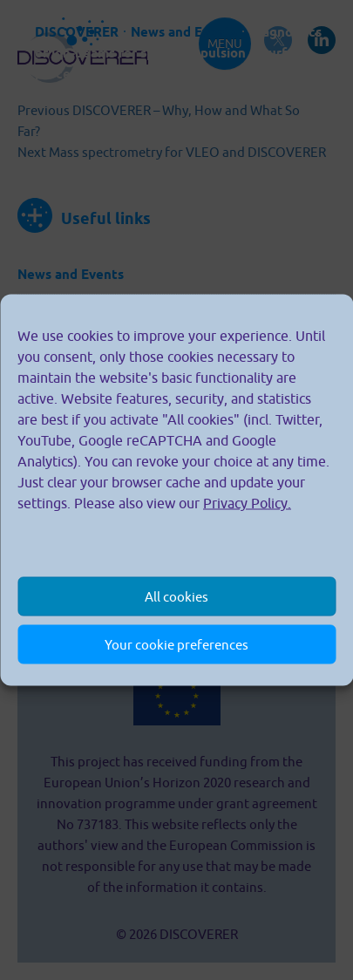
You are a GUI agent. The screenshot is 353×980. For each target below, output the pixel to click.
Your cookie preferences (176, 644)
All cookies (176, 596)
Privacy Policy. (247, 503)
